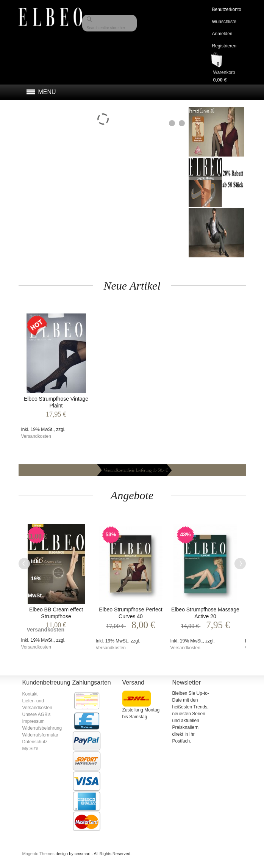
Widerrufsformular (40, 735)
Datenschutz (35, 742)
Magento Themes (39, 854)
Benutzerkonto (226, 9)
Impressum (34, 721)
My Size (30, 749)
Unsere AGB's (37, 714)
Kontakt (30, 694)
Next (240, 564)
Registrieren (224, 46)
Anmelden (222, 34)
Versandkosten (36, 436)
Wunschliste (224, 22)
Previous (24, 564)
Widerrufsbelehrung (42, 728)
